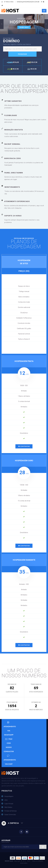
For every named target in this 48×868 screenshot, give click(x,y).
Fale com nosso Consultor (9, 745)
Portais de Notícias (11, 811)
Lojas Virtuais (9, 804)
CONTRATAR (24, 446)
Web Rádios (8, 807)
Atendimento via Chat (10, 759)
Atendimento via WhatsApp (10, 728)
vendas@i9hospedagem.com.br (27, 2)
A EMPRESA (12, 823)
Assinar (24, 841)
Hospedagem (9, 796)
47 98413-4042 (7, 2)
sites (6, 800)
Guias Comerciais (10, 815)
